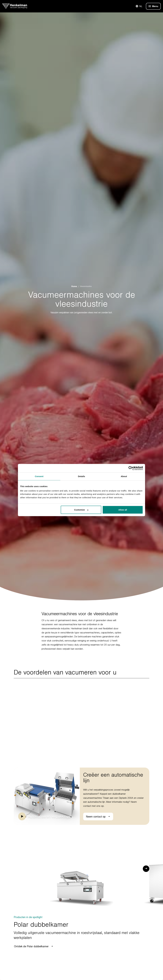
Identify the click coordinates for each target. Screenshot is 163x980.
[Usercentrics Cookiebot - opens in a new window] (131, 468)
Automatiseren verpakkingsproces (52, 816)
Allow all (123, 510)
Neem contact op (98, 817)
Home (74, 286)
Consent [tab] (39, 476)
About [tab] (124, 476)
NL (139, 6)
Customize (81, 510)
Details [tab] (81, 476)
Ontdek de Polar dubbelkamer (34, 946)
